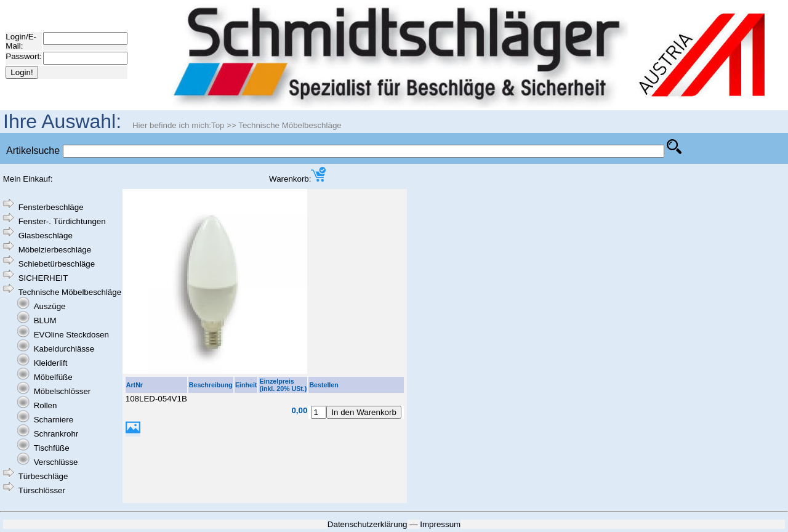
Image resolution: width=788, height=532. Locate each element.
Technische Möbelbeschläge (290, 125)
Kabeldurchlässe (64, 349)
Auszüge (50, 306)
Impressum (440, 524)
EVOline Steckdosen (71, 335)
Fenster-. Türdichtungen (62, 221)
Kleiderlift (51, 363)
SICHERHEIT (43, 278)
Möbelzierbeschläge (55, 250)
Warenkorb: (297, 179)
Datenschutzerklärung (368, 524)
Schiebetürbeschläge (57, 264)
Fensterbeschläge (51, 207)
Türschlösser (42, 490)
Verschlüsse (56, 462)
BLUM (45, 320)
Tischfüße (52, 448)
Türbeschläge (43, 476)
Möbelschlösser (62, 391)
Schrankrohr (56, 434)
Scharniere (54, 420)
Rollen (46, 405)
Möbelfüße (53, 377)
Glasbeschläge (46, 236)
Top (218, 125)
